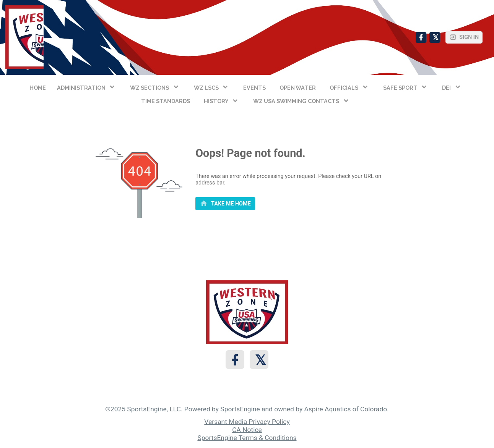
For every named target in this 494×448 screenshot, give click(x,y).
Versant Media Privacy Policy (247, 422)
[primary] (225, 204)
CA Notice (247, 430)
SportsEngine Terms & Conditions (247, 438)
